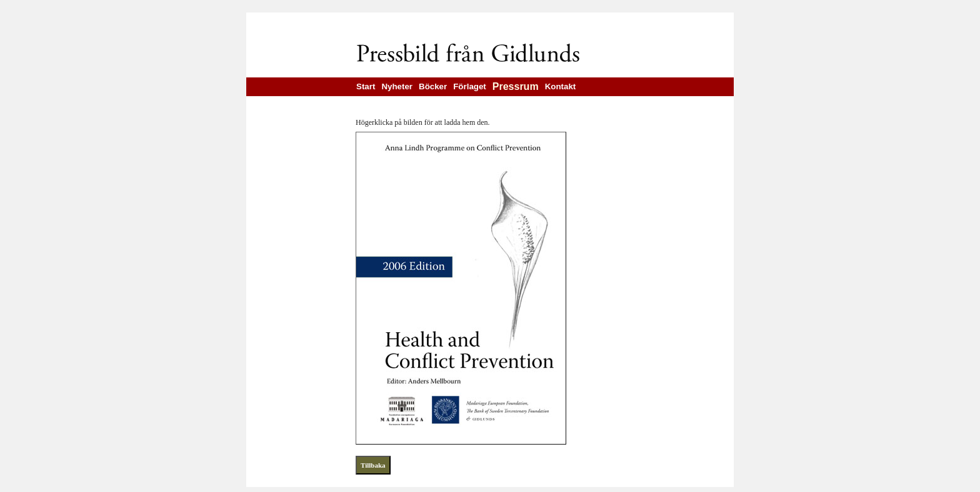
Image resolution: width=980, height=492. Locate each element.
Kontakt (561, 86)
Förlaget (470, 86)
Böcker (433, 86)
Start (366, 86)
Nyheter (397, 86)
